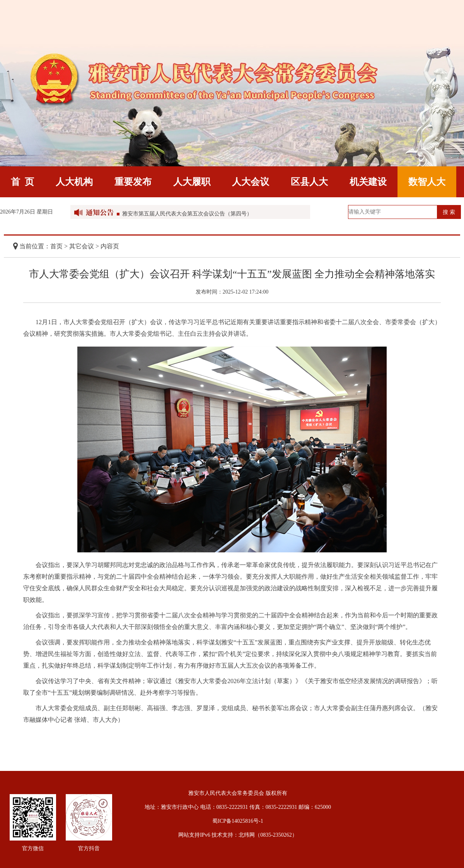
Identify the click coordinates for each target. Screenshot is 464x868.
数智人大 (427, 182)
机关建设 (368, 182)
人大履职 (192, 182)
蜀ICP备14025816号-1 (238, 821)
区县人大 (309, 182)
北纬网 (247, 835)
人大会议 (251, 182)
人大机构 (74, 182)
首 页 (22, 182)
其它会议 (82, 246)
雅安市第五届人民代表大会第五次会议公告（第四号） (187, 215)
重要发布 (133, 182)
